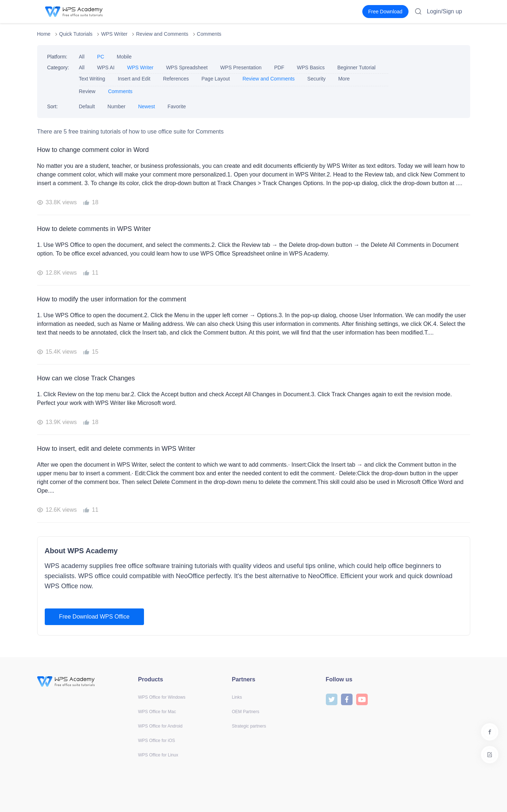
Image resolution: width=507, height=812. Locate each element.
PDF (279, 67)
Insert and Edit (134, 79)
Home (44, 34)
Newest (147, 106)
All (82, 57)
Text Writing (92, 79)
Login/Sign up (445, 11)
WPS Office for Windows (162, 697)
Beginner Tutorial (357, 67)
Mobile (124, 57)
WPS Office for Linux (158, 755)
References (176, 79)
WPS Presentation (241, 67)
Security (317, 79)
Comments (209, 34)
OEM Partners (246, 712)
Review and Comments (162, 34)
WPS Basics (311, 67)
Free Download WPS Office (94, 617)
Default (87, 106)
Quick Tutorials (76, 34)
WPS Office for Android (160, 726)
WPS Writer (114, 34)
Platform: (57, 57)
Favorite (177, 106)
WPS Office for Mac (157, 712)
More (344, 79)
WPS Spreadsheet (187, 67)
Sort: (53, 106)
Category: (58, 67)
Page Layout (216, 79)
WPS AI (106, 67)
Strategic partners (249, 726)
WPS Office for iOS (157, 741)
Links (237, 697)
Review (87, 91)
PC (100, 57)
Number (117, 106)
